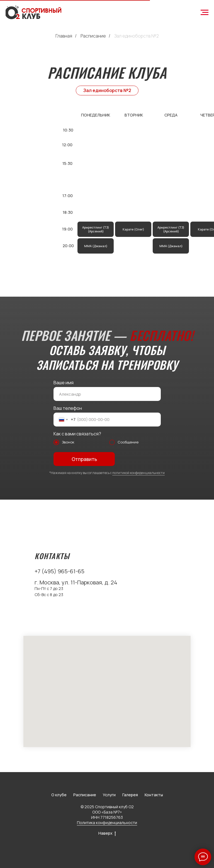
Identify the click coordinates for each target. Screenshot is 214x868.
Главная (64, 36)
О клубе (59, 795)
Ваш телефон (68, 408)
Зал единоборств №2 (137, 36)
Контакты (154, 795)
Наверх (107, 833)
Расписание (93, 36)
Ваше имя (64, 383)
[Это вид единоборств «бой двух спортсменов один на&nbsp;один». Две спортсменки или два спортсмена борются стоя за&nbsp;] (171, 229)
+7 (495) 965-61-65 (59, 571)
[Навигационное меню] (205, 13)
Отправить (84, 459)
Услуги (109, 795)
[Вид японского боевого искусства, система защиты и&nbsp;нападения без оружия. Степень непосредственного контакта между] (133, 229)
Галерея (130, 795)
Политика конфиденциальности (107, 823)
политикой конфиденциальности (138, 473)
